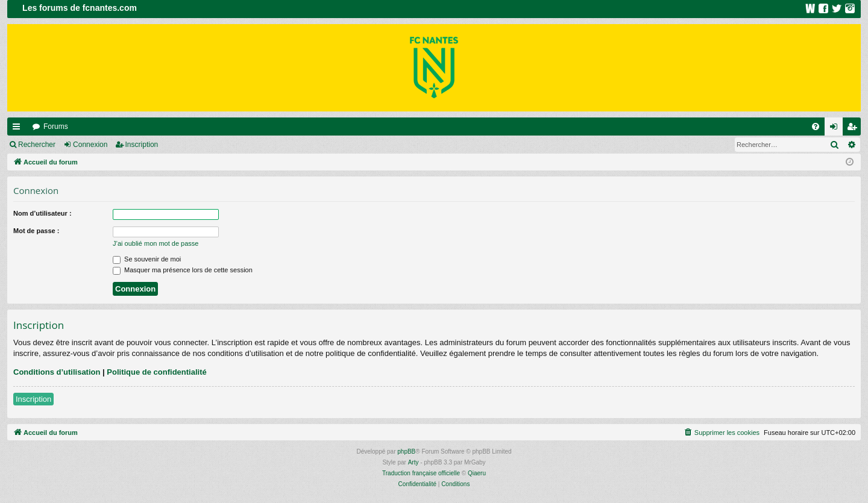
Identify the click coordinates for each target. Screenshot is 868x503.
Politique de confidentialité (156, 372)
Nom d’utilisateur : (42, 213)
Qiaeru (477, 473)
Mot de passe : (36, 231)
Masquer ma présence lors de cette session (183, 270)
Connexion (90, 145)
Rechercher (37, 145)
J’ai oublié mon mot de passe (156, 243)
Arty (414, 462)
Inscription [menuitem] (854, 129)
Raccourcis (19, 129)
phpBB (406, 451)
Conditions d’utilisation (57, 372)
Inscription (142, 145)
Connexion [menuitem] (836, 129)
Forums (56, 127)
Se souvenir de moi (147, 259)
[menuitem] (816, 127)
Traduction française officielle (421, 473)
